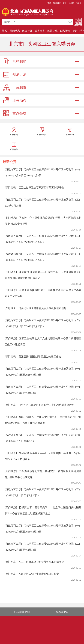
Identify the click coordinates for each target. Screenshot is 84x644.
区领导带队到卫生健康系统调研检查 (39, 574)
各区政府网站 (62, 612)
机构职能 (19, 61)
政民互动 (65, 31)
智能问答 (57, 3)
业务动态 (19, 100)
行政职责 (19, 87)
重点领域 (19, 114)
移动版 (79, 3)
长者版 (71, 3)
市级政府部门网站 (22, 612)
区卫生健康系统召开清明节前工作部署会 (41, 188)
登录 (49, 3)
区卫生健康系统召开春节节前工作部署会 (41, 562)
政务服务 (40, 31)
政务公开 (27, 31)
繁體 (65, 3)
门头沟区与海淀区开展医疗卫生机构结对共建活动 (46, 405)
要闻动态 (15, 31)
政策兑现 (52, 31)
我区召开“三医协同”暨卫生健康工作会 (40, 357)
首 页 (5, 31)
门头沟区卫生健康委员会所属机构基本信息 (42, 308)
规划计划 (19, 74)
